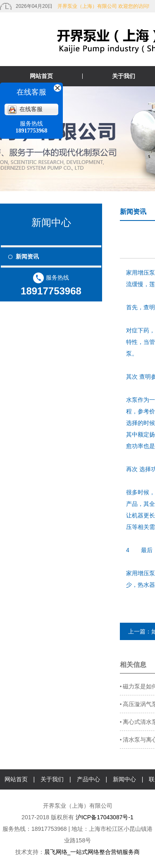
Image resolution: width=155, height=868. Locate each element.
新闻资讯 (27, 256)
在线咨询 (91, 799)
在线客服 (25, 109)
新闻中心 (124, 779)
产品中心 (88, 779)
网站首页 (41, 76)
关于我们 (52, 779)
